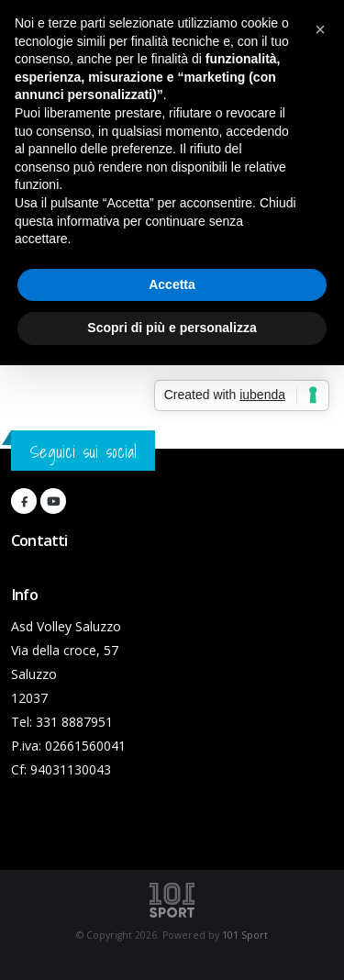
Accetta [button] (172, 284)
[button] (320, 29)
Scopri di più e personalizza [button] (172, 328)
